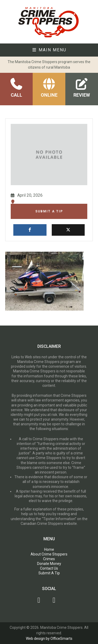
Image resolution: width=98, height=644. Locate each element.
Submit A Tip (49, 211)
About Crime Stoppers (49, 554)
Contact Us (49, 568)
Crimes (49, 559)
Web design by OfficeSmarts (49, 639)
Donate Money (49, 564)
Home (49, 549)
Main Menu (49, 50)
